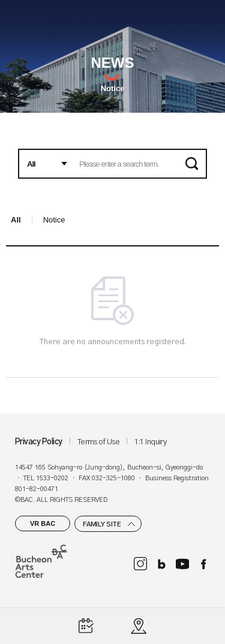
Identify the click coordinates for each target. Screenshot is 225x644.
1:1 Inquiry (150, 442)
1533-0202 (52, 478)
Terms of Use (99, 442)
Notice (113, 88)
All (16, 220)
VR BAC (43, 523)
